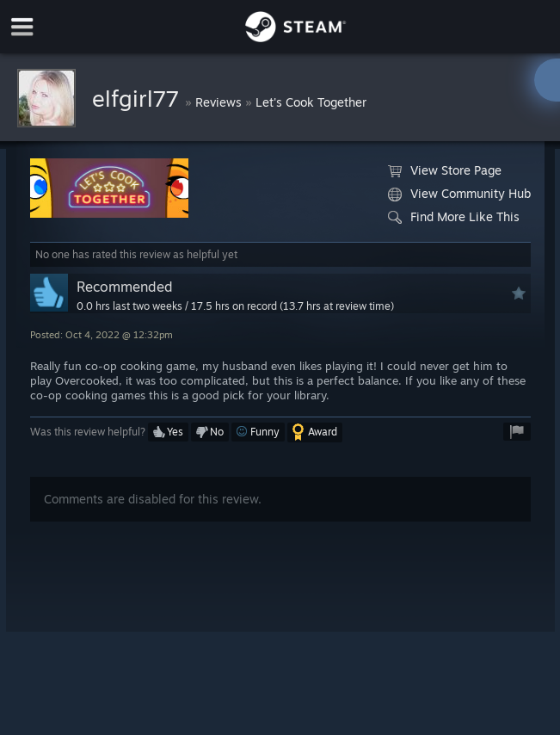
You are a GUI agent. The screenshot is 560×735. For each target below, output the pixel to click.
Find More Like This (454, 217)
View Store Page (445, 170)
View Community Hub (459, 194)
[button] (168, 432)
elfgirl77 (138, 98)
